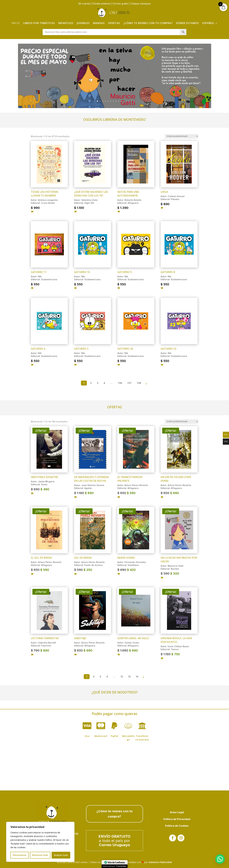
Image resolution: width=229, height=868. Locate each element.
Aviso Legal (177, 812)
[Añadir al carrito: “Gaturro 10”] (75, 288)
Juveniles (83, 23)
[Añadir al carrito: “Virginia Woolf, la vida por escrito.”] (162, 659)
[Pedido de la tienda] (182, 136)
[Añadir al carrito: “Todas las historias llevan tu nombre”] (32, 212)
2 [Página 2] (91, 383)
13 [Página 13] (129, 677)
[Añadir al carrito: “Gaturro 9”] (119, 288)
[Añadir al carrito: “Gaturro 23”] (162, 365)
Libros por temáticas (39, 23)
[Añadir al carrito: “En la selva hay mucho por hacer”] (162, 578)
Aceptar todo (61, 855)
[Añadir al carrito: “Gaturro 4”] (32, 365)
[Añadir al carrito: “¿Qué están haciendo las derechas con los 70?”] (75, 212)
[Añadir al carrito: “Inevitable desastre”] (32, 494)
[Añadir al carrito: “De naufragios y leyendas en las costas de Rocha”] (75, 497)
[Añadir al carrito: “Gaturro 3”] (75, 365)
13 (126, 101)
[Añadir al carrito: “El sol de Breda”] (32, 574)
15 (132, 101)
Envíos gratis (120, 4)
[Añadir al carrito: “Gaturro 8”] (162, 288)
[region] (40, 842)
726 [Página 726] (120, 383)
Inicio (16, 23)
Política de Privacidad (177, 819)
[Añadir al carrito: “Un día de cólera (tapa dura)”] (162, 497)
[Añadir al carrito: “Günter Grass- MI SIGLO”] (119, 655)
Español (208, 23)
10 (119, 101)
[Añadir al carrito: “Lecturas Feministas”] (32, 655)
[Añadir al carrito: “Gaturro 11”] (32, 288)
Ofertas (114, 23)
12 (124, 101)
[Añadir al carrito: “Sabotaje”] (75, 655)
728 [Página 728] (139, 383)
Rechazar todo (40, 855)
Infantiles (66, 23)
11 (121, 101)
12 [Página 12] (122, 677)
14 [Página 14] (137, 677)
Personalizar (20, 855)
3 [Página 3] (98, 383)
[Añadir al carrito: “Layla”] (162, 208)
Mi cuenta (84, 4)
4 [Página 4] (104, 383)
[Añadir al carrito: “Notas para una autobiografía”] (119, 212)
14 (129, 101)
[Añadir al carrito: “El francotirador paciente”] (119, 497)
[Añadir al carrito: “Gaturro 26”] (119, 365)
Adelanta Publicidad (160, 862)
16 (134, 101)
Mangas (99, 23)
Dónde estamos (101, 4)
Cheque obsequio (140, 4)
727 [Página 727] (129, 383)
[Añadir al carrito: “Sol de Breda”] (75, 574)
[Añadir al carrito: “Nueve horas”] (119, 574)
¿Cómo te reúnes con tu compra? (148, 23)
